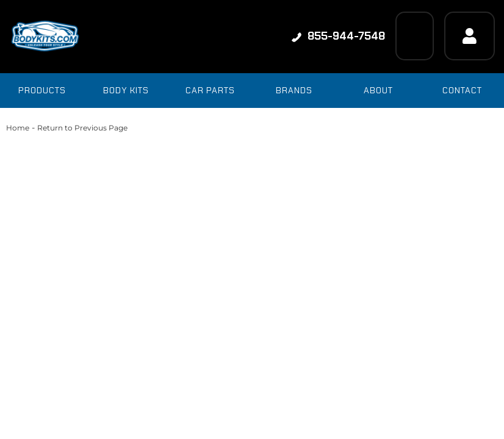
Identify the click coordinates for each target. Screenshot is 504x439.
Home (18, 128)
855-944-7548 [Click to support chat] (338, 36)
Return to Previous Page (82, 128)
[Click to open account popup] (470, 36)
